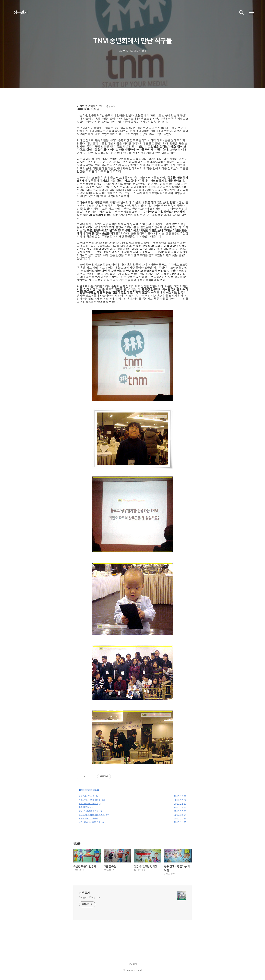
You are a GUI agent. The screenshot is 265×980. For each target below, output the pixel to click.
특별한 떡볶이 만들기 (88, 804)
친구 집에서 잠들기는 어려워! (92, 815)
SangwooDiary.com (90, 897)
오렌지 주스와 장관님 (88, 818)
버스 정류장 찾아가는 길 (90, 800)
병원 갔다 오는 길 (87, 796)
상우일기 (21, 12)
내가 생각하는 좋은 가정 (90, 822)
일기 (81, 790)
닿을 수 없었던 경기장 (89, 811)
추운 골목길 (84, 807)
